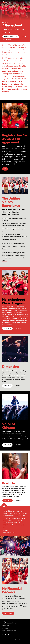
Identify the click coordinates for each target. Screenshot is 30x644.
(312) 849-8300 (6, 629)
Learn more (7, 501)
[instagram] (5, 635)
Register (19, 328)
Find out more (8, 613)
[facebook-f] (3, 635)
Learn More (7, 328)
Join (5, 169)
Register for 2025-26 (11, 37)
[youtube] (9, 635)
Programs (5, 22)
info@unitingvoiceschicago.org (9, 630)
